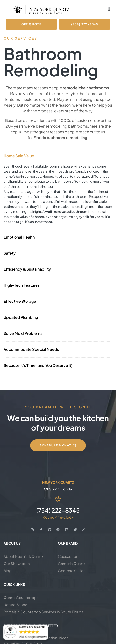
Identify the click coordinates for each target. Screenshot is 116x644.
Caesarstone (69, 556)
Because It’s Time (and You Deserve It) (38, 365)
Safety (10, 253)
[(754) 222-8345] (58, 499)
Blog (8, 571)
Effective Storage (20, 301)
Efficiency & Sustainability (27, 269)
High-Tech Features (22, 285)
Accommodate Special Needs (31, 349)
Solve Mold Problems (23, 333)
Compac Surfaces (74, 571)
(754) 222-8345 (58, 510)
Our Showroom (17, 563)
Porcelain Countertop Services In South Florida (44, 612)
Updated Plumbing (21, 317)
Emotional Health (19, 237)
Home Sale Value (19, 156)
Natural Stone (15, 605)
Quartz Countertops (21, 597)
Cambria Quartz (72, 563)
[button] (109, 9)
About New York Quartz (23, 556)
